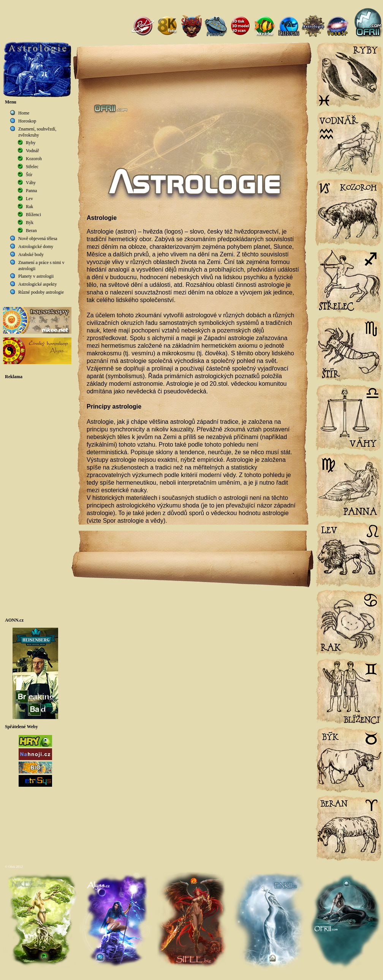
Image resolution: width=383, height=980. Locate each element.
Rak (29, 207)
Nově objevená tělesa (38, 239)
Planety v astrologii (36, 276)
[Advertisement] (37, 498)
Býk (30, 223)
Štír (29, 175)
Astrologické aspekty (38, 284)
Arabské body (31, 255)
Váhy (31, 183)
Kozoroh (34, 159)
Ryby (31, 143)
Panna (31, 191)
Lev (29, 199)
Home (24, 113)
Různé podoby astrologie (41, 292)
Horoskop (27, 121)
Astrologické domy (36, 247)
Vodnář (32, 151)
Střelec (32, 167)
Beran (31, 231)
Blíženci (33, 215)
